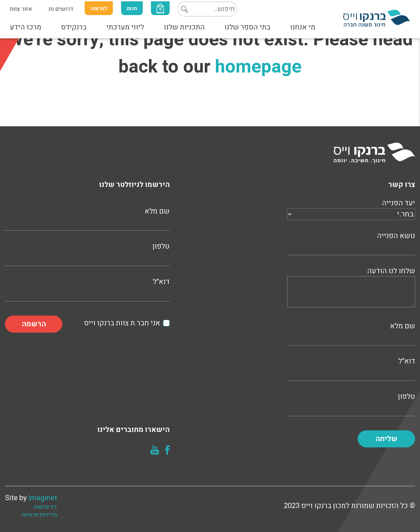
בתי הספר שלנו (247, 27)
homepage (258, 67)
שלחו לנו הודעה (351, 288)
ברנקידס (74, 27)
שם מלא (351, 333)
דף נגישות (45, 507)
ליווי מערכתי (125, 27)
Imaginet (43, 498)
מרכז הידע (26, 27)
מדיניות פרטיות (39, 515)
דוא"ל (351, 368)
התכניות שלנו (184, 27)
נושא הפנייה (351, 243)
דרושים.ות (61, 9)
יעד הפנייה (351, 209)
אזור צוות (21, 9)
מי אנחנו (303, 27)
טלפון (351, 404)
